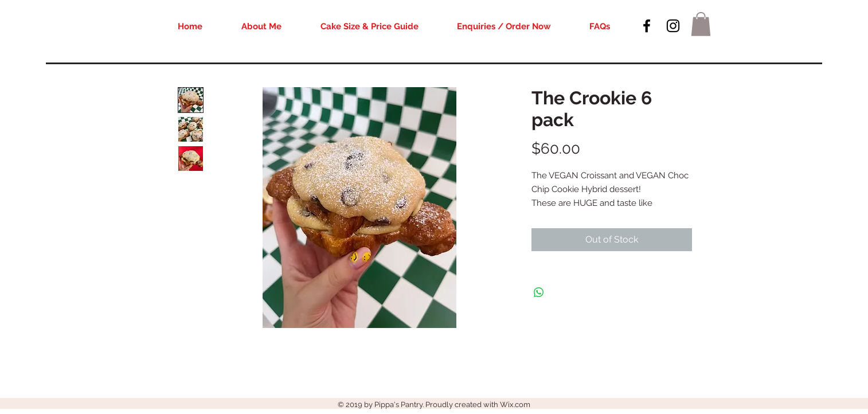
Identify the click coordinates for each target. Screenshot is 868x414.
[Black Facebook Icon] (647, 26)
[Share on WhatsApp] (539, 292)
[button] (701, 24)
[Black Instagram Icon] (673, 26)
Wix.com (515, 405)
